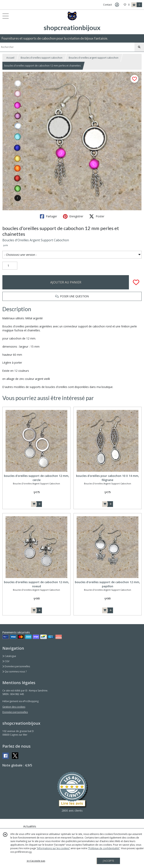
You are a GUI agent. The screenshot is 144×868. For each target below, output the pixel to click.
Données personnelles (16, 666)
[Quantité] (10, 266)
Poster (97, 216)
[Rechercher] (139, 47)
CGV (6, 661)
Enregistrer (73, 216)
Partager (48, 216)
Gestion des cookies (14, 707)
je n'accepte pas (36, 861)
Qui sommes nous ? (14, 672)
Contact (107, 5)
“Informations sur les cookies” (53, 848)
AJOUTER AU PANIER (66, 282)
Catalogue (9, 656)
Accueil (10, 58)
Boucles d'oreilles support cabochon (42, 58)
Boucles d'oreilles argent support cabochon (94, 58)
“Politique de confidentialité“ (104, 848)
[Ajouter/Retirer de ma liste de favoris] (136, 282)
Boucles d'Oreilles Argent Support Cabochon (36, 240)
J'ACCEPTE (108, 861)
